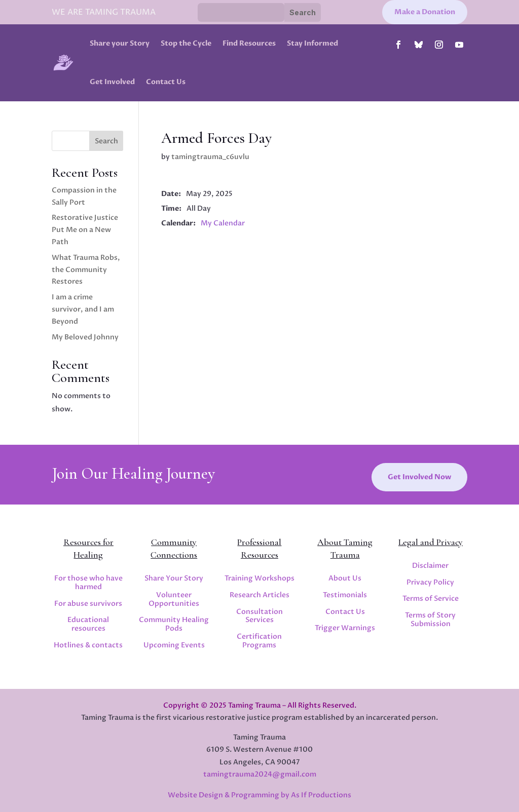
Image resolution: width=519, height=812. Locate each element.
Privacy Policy (430, 582)
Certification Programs (259, 641)
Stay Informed (312, 43)
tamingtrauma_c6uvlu (210, 157)
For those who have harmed (88, 583)
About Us (345, 578)
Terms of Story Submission (430, 620)
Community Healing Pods (174, 624)
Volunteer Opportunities (174, 599)
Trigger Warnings (345, 628)
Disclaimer (430, 566)
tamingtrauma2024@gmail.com (260, 774)
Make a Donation (425, 12)
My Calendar (223, 223)
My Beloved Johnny (85, 337)
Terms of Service (431, 598)
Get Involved (112, 82)
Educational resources (88, 624)
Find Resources (249, 43)
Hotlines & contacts (88, 645)
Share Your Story (174, 578)
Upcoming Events (174, 645)
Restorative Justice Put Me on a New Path (85, 230)
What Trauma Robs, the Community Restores (86, 270)
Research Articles (259, 595)
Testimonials (345, 595)
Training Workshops (259, 578)
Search (106, 141)
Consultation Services (259, 616)
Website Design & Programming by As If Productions (259, 795)
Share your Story (120, 43)
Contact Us (166, 82)
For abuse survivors (88, 604)
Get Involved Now (419, 477)
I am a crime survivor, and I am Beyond (83, 309)
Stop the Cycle (186, 43)
